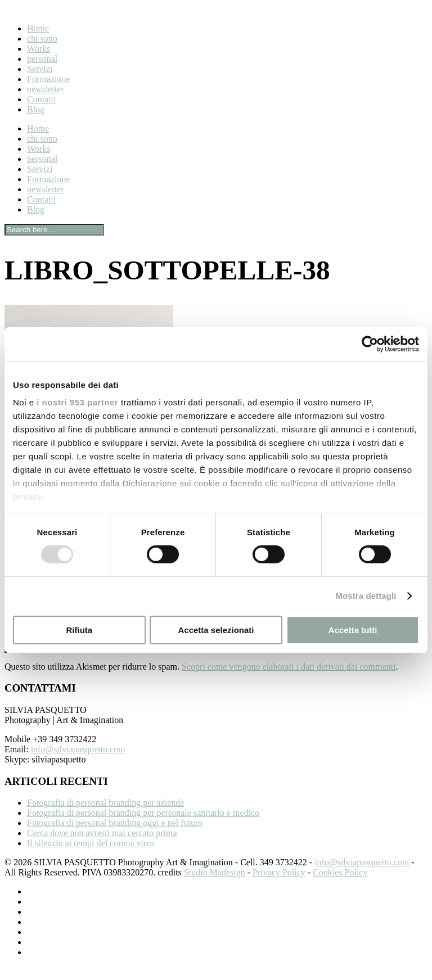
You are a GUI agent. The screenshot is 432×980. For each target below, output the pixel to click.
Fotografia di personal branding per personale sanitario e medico (143, 826)
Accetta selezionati (216, 630)
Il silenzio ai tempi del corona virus (91, 857)
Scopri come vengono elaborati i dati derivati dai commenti (289, 680)
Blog (36, 109)
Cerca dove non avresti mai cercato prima (102, 846)
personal (42, 59)
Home (38, 28)
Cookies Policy (340, 886)
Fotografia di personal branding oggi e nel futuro (115, 836)
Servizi (40, 69)
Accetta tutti (353, 630)
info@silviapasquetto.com (78, 763)
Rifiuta (79, 630)
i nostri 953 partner (77, 402)
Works (39, 49)
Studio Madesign (215, 886)
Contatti (42, 99)
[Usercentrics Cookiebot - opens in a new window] (370, 344)
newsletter (46, 89)
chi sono (42, 39)
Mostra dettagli (366, 596)
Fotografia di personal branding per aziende (105, 816)
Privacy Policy (279, 886)
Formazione (48, 79)
